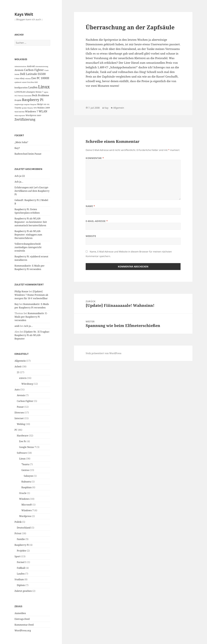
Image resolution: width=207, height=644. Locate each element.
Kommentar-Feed (24, 625)
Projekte (21, 551)
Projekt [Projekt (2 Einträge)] (18, 100)
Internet (19, 418)
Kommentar (95, 158)
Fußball (21, 568)
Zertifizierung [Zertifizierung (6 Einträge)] (25, 119)
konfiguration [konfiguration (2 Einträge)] (21, 88)
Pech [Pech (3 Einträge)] (35, 95)
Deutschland (24, 528)
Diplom (21, 585)
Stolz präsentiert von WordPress (103, 353)
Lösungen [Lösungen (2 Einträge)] (30, 92)
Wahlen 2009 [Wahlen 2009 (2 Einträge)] (44, 108)
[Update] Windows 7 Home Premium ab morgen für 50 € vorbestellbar (31, 295)
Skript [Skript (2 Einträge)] (40, 104)
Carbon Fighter (25, 401)
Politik (18, 522)
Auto (17, 390)
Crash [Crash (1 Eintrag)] (46, 70)
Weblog (21, 424)
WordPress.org (23, 630)
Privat (18, 533)
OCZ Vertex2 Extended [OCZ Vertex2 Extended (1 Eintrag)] (23, 96)
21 (18, 372)
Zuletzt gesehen (23, 591)
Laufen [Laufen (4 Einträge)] (33, 87)
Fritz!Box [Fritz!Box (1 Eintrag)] (30, 82)
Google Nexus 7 (27, 447)
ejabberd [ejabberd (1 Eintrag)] (18, 82)
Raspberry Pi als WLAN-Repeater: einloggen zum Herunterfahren (28, 235)
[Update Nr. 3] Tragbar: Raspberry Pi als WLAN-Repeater (32, 335)
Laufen (21, 574)
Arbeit (18, 367)
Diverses (19, 413)
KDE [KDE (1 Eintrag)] (36, 82)
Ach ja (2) (20, 176)
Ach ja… (19, 182)
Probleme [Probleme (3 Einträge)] (43, 95)
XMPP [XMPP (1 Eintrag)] (39, 116)
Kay (17, 304)
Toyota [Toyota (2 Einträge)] (18, 108)
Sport (18, 556)
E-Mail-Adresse (97, 221)
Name (90, 206)
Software (22, 453)
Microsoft (27, 505)
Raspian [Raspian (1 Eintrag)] (33, 104)
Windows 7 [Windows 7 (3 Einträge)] (32, 111)
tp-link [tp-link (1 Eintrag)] (24, 108)
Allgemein (20, 361)
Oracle (23, 493)
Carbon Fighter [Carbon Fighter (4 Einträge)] (34, 70)
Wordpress (25, 516)
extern (23, 378)
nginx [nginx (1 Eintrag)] (46, 92)
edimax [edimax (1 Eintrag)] (28, 79)
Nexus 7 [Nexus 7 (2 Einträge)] (39, 92)
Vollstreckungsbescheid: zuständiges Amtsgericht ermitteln (28, 247)
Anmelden (20, 613)
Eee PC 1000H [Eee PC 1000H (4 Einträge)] (40, 78)
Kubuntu (26, 482)
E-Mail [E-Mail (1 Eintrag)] (17, 79)
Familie (21, 539)
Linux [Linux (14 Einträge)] (44, 87)
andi (17, 326)
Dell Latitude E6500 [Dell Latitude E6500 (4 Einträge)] (33, 74)
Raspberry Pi (22, 545)
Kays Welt (24, 14)
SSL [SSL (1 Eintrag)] (48, 104)
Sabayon (28, 476)
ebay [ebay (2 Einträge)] (22, 78)
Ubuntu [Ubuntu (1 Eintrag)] (30, 108)
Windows (24, 499)
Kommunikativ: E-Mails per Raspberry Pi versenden (31, 317)
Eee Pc (23, 441)
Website (91, 236)
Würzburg (27, 384)
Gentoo (25, 470)
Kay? (17, 148)
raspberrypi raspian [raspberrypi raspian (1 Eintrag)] (22, 104)
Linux (22, 459)
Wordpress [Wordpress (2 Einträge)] (31, 115)
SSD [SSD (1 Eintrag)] (45, 104)
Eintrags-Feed (22, 619)
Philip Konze (21, 291)
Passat (20, 407)
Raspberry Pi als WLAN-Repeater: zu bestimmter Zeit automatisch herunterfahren (31, 222)
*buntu (25, 464)
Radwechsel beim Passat (28, 154)
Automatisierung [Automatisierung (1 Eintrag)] (42, 66)
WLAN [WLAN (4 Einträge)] (43, 111)
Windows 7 (28, 510)
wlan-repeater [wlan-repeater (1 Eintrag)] (20, 116)
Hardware (23, 436)
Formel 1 (22, 562)
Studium (19, 579)
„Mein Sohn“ (21, 142)
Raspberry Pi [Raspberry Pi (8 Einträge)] (33, 100)
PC (16, 430)
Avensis (21, 395)
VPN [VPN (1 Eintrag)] (35, 108)
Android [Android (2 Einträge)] (31, 66)
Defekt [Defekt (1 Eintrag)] (17, 74)
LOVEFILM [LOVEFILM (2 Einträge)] (20, 92)
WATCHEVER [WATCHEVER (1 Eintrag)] (19, 112)
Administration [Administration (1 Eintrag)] (20, 66)
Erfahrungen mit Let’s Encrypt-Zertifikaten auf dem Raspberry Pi (32, 191)
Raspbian (27, 487)
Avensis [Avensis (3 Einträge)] (19, 70)
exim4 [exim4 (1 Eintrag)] (24, 82)
